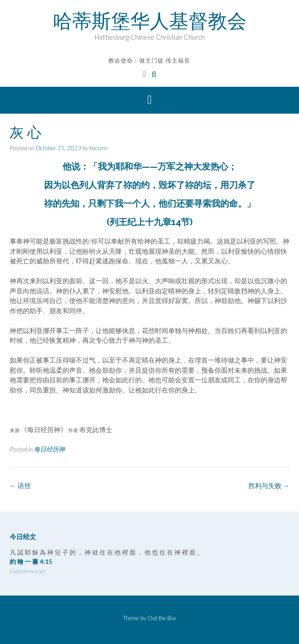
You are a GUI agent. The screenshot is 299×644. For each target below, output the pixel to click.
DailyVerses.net (28, 571)
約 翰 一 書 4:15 (31, 561)
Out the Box (162, 618)
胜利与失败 (269, 485)
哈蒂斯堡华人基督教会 (150, 21)
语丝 (20, 485)
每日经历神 (49, 449)
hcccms (99, 148)
